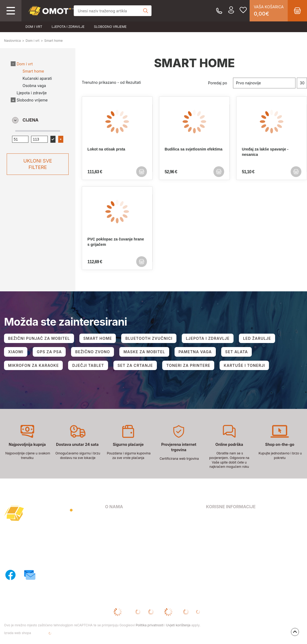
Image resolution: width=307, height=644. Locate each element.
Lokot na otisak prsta (106, 149)
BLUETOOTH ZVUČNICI (149, 338)
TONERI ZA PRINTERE (188, 365)
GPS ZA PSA (49, 352)
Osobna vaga (34, 86)
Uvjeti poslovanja (222, 517)
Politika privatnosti (150, 625)
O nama (112, 517)
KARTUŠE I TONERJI (244, 365)
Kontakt (112, 525)
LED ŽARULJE (257, 338)
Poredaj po (218, 83)
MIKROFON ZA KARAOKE (33, 365)
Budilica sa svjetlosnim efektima (194, 149)
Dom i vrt (34, 27)
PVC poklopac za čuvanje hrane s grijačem (116, 242)
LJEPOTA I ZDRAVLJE (208, 338)
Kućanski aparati (37, 78)
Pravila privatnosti (223, 525)
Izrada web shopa (35, 633)
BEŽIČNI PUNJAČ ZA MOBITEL (39, 338)
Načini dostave (119, 540)
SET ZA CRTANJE (135, 365)
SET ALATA (237, 352)
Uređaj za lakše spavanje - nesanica (265, 152)
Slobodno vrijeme (110, 27)
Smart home (33, 71)
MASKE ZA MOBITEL (144, 352)
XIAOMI (16, 352)
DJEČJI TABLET (88, 365)
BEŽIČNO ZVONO (93, 352)
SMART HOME (98, 338)
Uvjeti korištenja (178, 625)
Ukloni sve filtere (38, 164)
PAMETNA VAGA (195, 352)
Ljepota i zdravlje (68, 27)
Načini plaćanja (119, 533)
